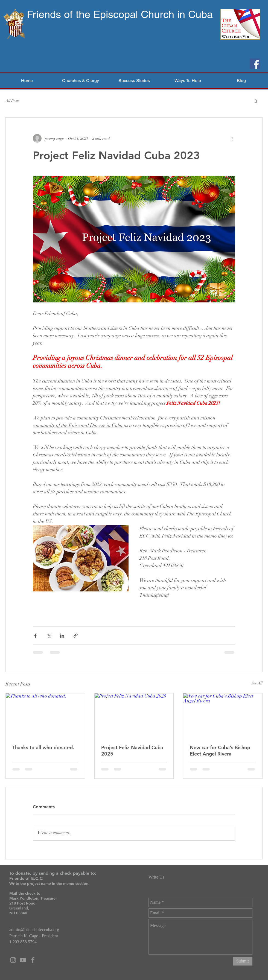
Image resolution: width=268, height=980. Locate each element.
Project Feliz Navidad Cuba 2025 (132, 751)
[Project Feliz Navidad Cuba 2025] (134, 716)
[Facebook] (255, 64)
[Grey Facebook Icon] (33, 960)
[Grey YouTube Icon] (23, 960)
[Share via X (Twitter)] (49, 636)
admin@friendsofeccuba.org (34, 930)
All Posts (12, 101)
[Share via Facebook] (35, 636)
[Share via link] (76, 636)
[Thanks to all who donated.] (45, 716)
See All (257, 683)
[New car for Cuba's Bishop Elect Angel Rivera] (223, 716)
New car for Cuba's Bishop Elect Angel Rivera (220, 751)
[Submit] (243, 961)
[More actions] (232, 138)
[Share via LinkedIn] (62, 636)
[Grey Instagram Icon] (13, 960)
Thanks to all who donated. (43, 747)
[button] (80, 81)
